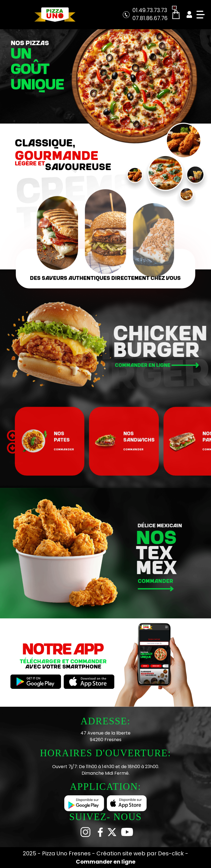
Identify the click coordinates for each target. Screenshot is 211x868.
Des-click (171, 853)
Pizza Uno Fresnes (67, 853)
